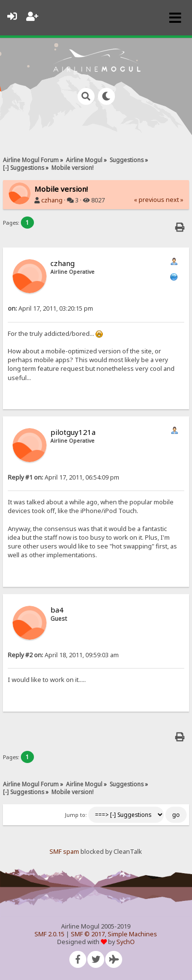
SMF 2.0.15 (49, 934)
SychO (126, 942)
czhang (52, 200)
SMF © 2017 (88, 934)
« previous (149, 200)
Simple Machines (132, 934)
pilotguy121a (73, 432)
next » (175, 200)
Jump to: (76, 815)
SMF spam (64, 852)
